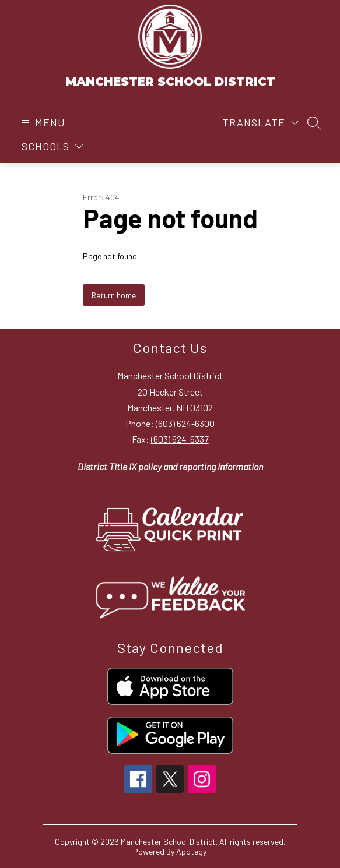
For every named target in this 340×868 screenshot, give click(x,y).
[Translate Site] (260, 123)
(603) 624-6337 (180, 439)
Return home (114, 295)
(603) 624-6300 (185, 423)
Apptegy (191, 851)
